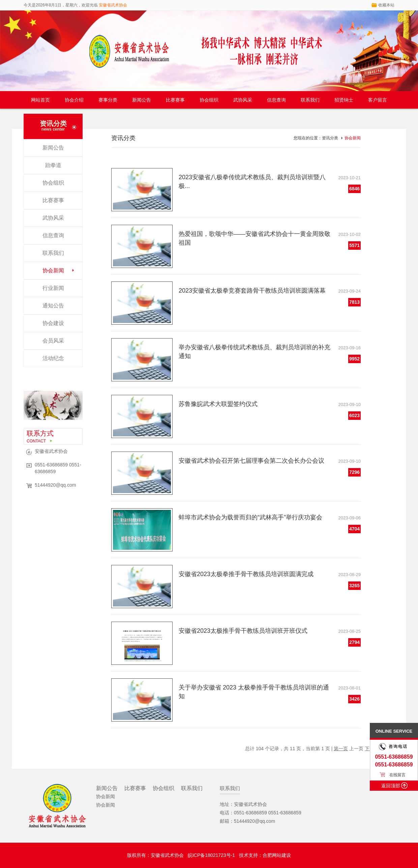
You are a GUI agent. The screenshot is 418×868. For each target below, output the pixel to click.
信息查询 (276, 100)
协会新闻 (53, 270)
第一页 (341, 749)
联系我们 (310, 100)
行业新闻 (53, 288)
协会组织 (209, 100)
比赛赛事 (175, 100)
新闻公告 (142, 100)
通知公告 (53, 306)
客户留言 (378, 100)
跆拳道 (53, 165)
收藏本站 (386, 5)
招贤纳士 (344, 100)
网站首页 (40, 100)
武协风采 (243, 100)
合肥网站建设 (277, 855)
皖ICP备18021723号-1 (211, 855)
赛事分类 (108, 100)
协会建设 (53, 323)
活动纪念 (53, 358)
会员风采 (53, 341)
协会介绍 (74, 100)
